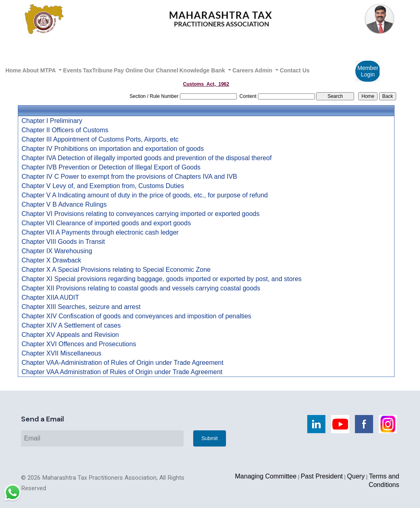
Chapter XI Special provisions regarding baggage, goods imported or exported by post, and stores (161, 279)
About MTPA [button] (40, 70)
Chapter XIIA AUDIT (50, 298)
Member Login (368, 71)
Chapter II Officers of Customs (65, 130)
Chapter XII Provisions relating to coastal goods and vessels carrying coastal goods (141, 288)
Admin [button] (264, 70)
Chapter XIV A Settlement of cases (71, 326)
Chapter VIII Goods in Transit (63, 242)
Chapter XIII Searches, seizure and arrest (81, 307)
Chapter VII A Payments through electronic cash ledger (100, 233)
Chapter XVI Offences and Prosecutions (79, 344)
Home (13, 70)
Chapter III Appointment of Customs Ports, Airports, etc (100, 140)
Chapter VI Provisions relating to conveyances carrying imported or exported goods (140, 214)
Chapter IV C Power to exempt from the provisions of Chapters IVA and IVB (129, 177)
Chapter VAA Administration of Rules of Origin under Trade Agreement (122, 372)
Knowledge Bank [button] (203, 70)
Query (356, 476)
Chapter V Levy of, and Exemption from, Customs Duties (103, 186)
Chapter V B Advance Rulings (64, 205)
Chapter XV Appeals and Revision (70, 335)
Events (72, 70)
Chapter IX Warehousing (57, 251)
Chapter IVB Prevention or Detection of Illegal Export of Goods (111, 167)
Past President (322, 476)
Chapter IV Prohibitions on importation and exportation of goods (113, 149)
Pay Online (129, 70)
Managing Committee (266, 476)
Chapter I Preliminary (52, 121)
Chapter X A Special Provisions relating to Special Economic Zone (116, 270)
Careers (243, 70)
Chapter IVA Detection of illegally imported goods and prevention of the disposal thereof (147, 158)
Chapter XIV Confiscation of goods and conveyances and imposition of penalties (136, 316)
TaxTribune (98, 70)
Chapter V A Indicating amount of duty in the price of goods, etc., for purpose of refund (145, 195)
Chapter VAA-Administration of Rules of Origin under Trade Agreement (122, 363)
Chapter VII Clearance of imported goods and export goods (106, 223)
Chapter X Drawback (51, 260)
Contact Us (295, 70)
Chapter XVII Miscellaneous (61, 353)
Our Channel (161, 70)
